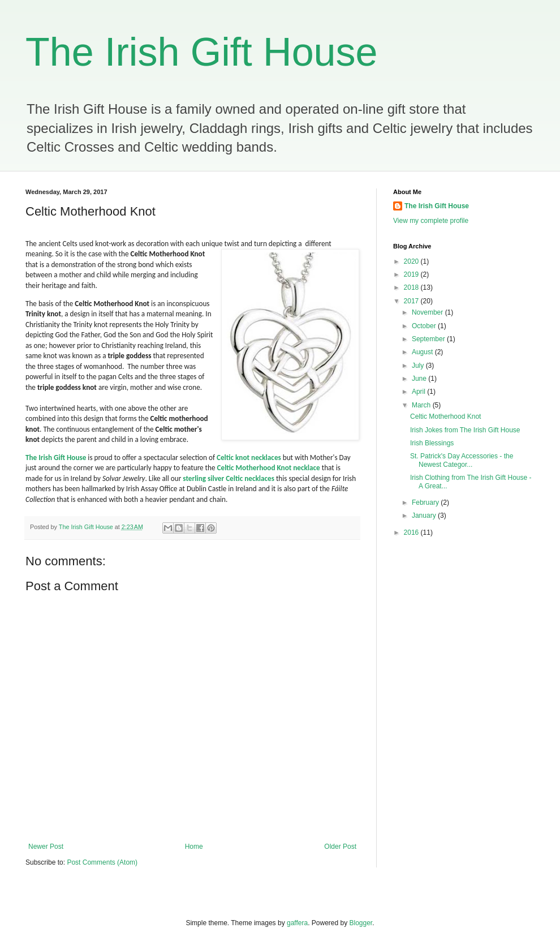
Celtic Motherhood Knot (445, 416)
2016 (412, 532)
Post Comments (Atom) (102, 862)
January (425, 516)
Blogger (361, 923)
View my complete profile (431, 221)
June (420, 379)
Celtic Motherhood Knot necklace (269, 468)
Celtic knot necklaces (249, 458)
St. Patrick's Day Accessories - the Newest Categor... (462, 460)
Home (194, 847)
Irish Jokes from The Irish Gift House (465, 430)
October (425, 326)
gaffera (297, 923)
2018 (412, 287)
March (422, 405)
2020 (412, 261)
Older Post (340, 847)
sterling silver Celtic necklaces (229, 478)
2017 (412, 301)
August (423, 352)
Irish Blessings (432, 443)
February (426, 502)
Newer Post (46, 847)
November (428, 312)
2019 (412, 274)
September (429, 339)
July (419, 366)
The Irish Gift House (201, 52)
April (419, 392)
